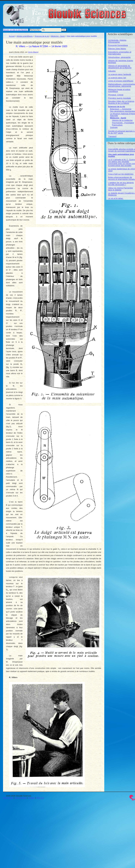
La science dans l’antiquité (120, 74)
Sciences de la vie (42, 36)
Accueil (12, 36)
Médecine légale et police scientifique (119, 90)
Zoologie (114, 127)
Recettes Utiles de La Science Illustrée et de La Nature (121, 102)
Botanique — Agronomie (121, 109)
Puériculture (117, 125)
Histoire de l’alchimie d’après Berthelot (121, 62)
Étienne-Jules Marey (117, 49)
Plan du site (8, 798)
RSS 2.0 (40, 798)
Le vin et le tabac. (116, 198)
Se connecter (21, 798)
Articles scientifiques (25, 36)
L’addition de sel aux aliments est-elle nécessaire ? (121, 184)
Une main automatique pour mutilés (121, 155)
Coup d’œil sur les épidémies (121, 174)
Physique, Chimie (116, 95)
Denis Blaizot (33, 52)
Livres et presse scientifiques (121, 81)
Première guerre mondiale (119, 98)
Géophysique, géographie (119, 57)
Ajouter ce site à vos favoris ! (16, 30)
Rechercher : (35, 30)
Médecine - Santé (58, 36)
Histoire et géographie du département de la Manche (120, 67)
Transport (112, 136)
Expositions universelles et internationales (120, 53)
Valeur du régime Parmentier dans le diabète (121, 189)
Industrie (112, 71)
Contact (31, 798)
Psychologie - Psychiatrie (123, 123)
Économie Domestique (118, 45)
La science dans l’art (117, 78)
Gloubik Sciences (104, 12)
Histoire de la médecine (122, 120)
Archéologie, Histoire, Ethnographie (117, 41)
